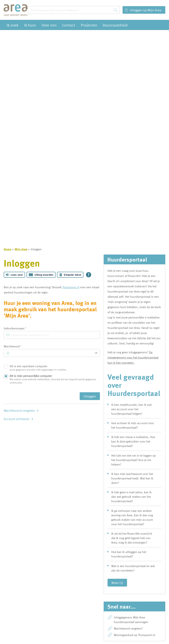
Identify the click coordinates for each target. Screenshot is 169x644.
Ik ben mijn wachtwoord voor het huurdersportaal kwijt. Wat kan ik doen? (132, 478)
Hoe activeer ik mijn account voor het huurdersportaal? (133, 425)
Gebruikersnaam (21, 328)
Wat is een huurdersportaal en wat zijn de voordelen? (133, 568)
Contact (69, 25)
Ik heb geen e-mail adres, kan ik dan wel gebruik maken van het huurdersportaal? (131, 497)
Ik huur (30, 25)
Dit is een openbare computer (54, 368)
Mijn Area (21, 249)
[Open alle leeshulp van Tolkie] (89, 275)
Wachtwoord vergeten (19, 410)
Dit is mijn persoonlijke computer (54, 379)
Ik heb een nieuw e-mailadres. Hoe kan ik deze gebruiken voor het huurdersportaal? (133, 441)
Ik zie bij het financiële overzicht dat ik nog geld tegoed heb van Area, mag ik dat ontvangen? (132, 538)
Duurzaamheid (115, 25)
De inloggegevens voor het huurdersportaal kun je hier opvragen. (133, 357)
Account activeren (17, 419)
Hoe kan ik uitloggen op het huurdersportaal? (129, 554)
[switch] (96, 353)
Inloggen (90, 396)
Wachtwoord (18, 346)
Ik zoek (13, 25)
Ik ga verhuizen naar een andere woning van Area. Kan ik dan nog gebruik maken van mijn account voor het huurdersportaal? (132, 517)
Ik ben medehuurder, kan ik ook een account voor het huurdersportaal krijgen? (131, 409)
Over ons (49, 25)
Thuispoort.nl (71, 287)
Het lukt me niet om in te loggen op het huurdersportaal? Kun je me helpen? (134, 460)
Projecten (89, 25)
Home (7, 249)
